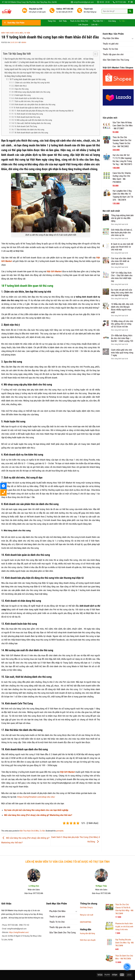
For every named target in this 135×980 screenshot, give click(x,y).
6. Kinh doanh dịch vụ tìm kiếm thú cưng (28, 98)
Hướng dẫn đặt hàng (87, 933)
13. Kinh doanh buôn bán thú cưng (27, 117)
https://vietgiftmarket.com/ (19, 932)
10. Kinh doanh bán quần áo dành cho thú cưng (31, 108)
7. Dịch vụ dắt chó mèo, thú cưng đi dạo (28, 101)
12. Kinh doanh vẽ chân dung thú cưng (29, 114)
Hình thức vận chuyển (88, 940)
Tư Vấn (123, 16)
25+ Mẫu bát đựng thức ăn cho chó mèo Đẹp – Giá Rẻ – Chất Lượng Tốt (122, 338)
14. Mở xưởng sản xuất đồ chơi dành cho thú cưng (33, 120)
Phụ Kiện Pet (99, 16)
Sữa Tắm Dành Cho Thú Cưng (116, 60)
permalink (60, 831)
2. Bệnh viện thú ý (20, 86)
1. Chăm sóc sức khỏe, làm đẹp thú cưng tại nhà (32, 83)
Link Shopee (83, 19)
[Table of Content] (96, 54)
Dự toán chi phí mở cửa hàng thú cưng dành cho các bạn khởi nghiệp (122, 292)
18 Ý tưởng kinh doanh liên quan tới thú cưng (27, 79)
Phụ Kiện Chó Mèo (111, 38)
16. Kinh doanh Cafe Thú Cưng (26, 126)
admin (24, 42)
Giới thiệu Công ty (86, 907)
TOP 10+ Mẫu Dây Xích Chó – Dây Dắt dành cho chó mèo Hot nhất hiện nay (122, 277)
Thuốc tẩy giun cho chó (113, 54)
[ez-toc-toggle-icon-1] (94, 54)
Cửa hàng (112, 16)
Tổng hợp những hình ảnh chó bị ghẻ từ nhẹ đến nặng (122, 218)
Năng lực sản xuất (87, 915)
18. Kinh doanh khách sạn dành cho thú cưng (31, 133)
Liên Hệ (95, 19)
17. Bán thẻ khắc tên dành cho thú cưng (29, 130)
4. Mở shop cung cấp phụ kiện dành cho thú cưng (32, 92)
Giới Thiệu (63, 16)
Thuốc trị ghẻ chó (111, 44)
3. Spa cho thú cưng (21, 89)
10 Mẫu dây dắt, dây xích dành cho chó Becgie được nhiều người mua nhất (122, 308)
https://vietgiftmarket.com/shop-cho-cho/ (36, 797)
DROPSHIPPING (86, 922)
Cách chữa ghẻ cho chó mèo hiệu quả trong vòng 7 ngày (122, 353)
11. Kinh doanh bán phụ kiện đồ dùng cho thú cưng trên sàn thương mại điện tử (44, 111)
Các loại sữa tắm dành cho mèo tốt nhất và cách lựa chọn (121, 261)
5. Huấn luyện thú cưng (22, 95)
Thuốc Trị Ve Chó (110, 49)
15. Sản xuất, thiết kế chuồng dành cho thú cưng (32, 123)
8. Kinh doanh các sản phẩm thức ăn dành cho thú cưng (34, 105)
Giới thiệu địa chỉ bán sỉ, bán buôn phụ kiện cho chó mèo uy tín (122, 232)
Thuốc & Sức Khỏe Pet (80, 16)
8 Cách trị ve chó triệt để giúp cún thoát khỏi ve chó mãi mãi (122, 247)
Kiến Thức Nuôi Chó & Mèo (12, 33)
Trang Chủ (52, 16)
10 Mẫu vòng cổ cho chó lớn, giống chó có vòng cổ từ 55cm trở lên (122, 324)
